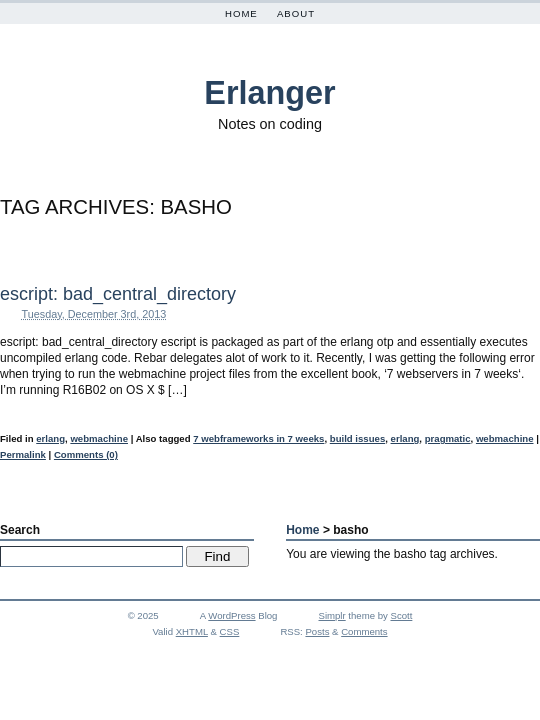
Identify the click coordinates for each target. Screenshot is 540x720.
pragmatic (448, 438)
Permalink (23, 454)
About (296, 13)
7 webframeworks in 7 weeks (258, 438)
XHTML (192, 631)
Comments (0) (86, 454)
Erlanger (269, 93)
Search (20, 530)
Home (241, 13)
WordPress (231, 615)
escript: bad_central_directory (118, 294)
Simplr (332, 615)
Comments (364, 631)
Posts (317, 631)
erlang (50, 438)
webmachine (99, 438)
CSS (230, 631)
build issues (357, 438)
